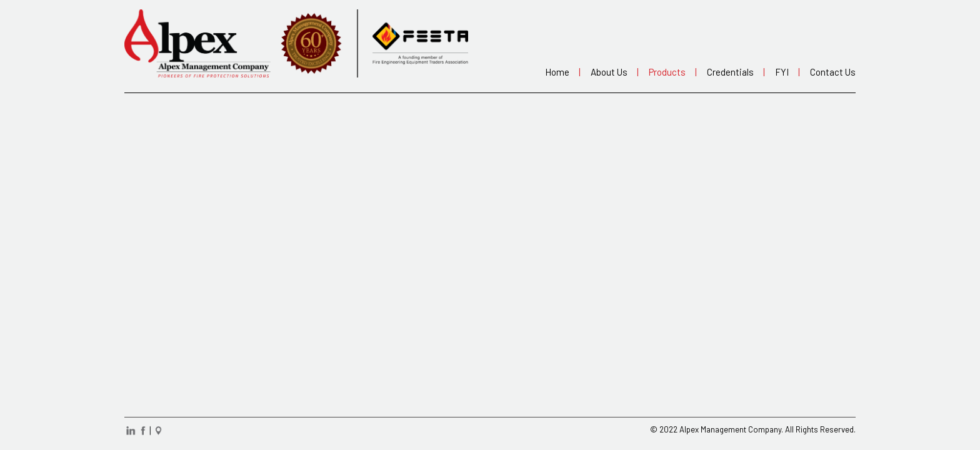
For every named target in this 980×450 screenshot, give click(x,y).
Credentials (734, 72)
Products (671, 72)
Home (561, 72)
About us (613, 72)
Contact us (831, 72)
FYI (786, 72)
